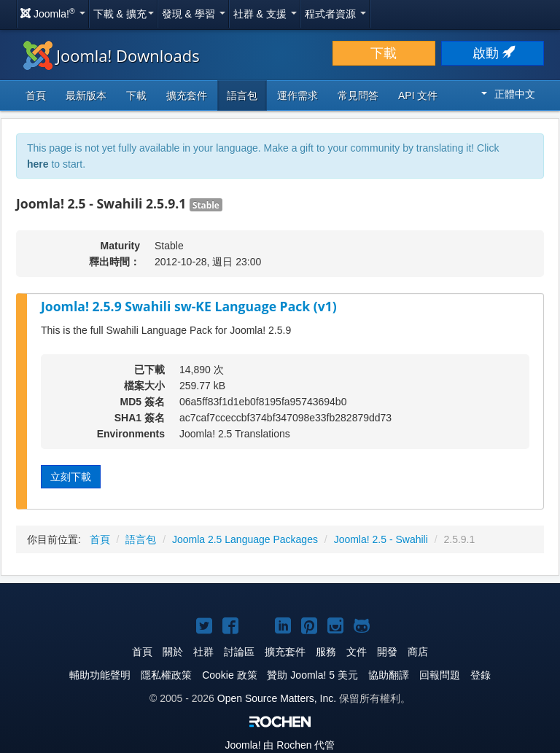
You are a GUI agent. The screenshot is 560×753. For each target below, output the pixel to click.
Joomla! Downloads (112, 55)
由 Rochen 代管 (280, 745)
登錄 (481, 675)
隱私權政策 (166, 675)
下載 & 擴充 (124, 14)
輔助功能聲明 (100, 675)
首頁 (36, 95)
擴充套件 (187, 95)
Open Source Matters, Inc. (277, 698)
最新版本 (86, 95)
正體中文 (508, 94)
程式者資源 (335, 14)
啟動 (493, 53)
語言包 (242, 95)
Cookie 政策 (229, 675)
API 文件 (418, 95)
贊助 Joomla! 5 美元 (312, 675)
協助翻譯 (389, 675)
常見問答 (358, 95)
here (38, 164)
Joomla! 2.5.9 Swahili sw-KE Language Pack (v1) (189, 306)
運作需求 (297, 95)
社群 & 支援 (265, 14)
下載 (384, 53)
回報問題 (440, 675)
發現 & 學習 (194, 14)
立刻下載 (71, 477)
